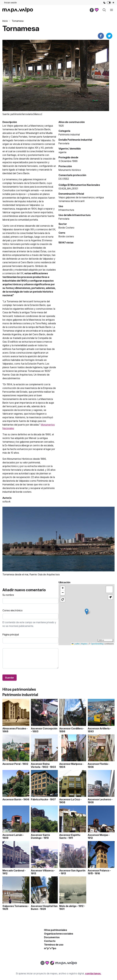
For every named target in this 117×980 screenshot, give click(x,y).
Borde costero (66, 236)
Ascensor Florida (98, 764)
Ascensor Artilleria (99, 728)
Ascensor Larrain (12, 835)
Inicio (5, 21)
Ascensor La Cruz (70, 799)
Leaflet (75, 644)
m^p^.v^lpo (50, 948)
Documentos (52, 937)
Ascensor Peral (11, 764)
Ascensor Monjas (98, 835)
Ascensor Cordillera (71, 728)
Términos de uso (54, 945)
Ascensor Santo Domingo (40, 836)
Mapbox (84, 644)
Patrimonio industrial (69, 135)
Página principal (11, 635)
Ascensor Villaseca (42, 870)
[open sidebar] (112, 10)
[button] (87, 612)
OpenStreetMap (97, 644)
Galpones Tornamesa (15, 906)
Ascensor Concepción (44, 728)
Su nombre (8, 595)
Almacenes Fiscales (14, 728)
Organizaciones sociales (59, 934)
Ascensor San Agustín (72, 870)
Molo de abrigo (68, 906)
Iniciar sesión (11, 3)
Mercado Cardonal (13, 870)
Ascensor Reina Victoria (40, 765)
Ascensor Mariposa (71, 764)
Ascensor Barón (12, 799)
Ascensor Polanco (99, 870)
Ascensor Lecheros (99, 799)
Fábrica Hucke (39, 799)
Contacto (50, 941)
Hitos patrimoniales (56, 930)
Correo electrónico (12, 610)
